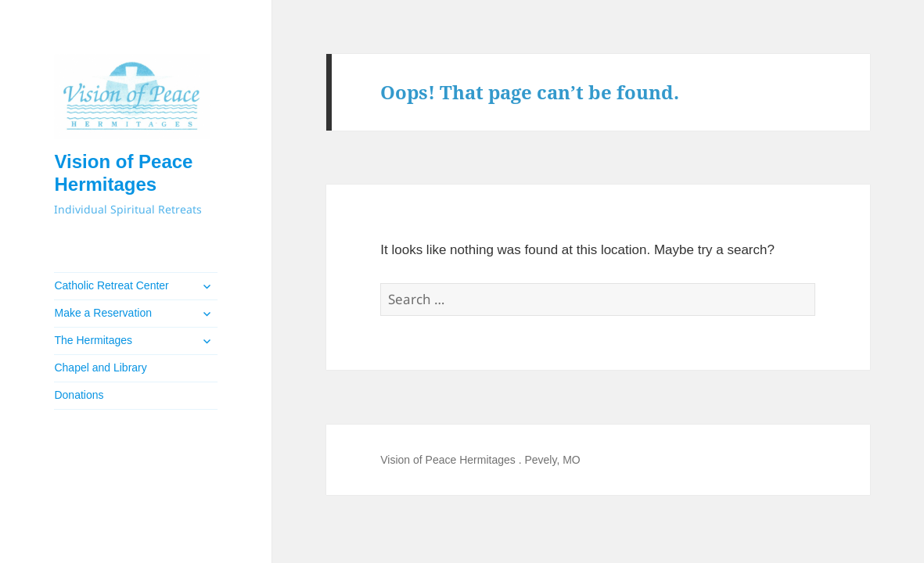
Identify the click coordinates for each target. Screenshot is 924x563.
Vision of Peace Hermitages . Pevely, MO (480, 460)
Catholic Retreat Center (111, 285)
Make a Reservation (103, 313)
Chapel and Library (100, 368)
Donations (79, 395)
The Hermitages (93, 340)
